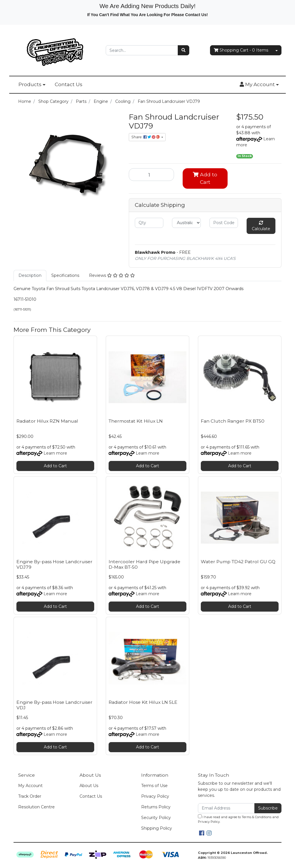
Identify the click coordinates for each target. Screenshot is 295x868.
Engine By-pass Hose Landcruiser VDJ (54, 705)
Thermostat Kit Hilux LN (136, 421)
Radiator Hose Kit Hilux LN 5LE (143, 702)
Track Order (30, 796)
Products (30, 84)
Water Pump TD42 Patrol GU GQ (238, 562)
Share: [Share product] (146, 137)
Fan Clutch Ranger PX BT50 (233, 421)
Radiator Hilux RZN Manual (47, 421)
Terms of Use (154, 786)
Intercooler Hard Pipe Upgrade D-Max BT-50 (144, 564)
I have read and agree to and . (238, 819)
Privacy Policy (155, 796)
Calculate (261, 226)
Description (30, 275)
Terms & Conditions (257, 817)
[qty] (149, 223)
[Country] (186, 223)
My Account (30, 786)
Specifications (65, 275)
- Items (241, 50)
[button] (259, 85)
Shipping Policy (157, 828)
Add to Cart (205, 178)
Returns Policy (156, 807)
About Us (89, 786)
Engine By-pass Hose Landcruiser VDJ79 (54, 564)
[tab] (30, 276)
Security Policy (156, 818)
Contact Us (69, 84)
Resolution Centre (36, 807)
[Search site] (184, 50)
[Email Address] (226, 808)
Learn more (55, 453)
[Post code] (224, 223)
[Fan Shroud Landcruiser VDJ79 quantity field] (151, 175)
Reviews (112, 275)
